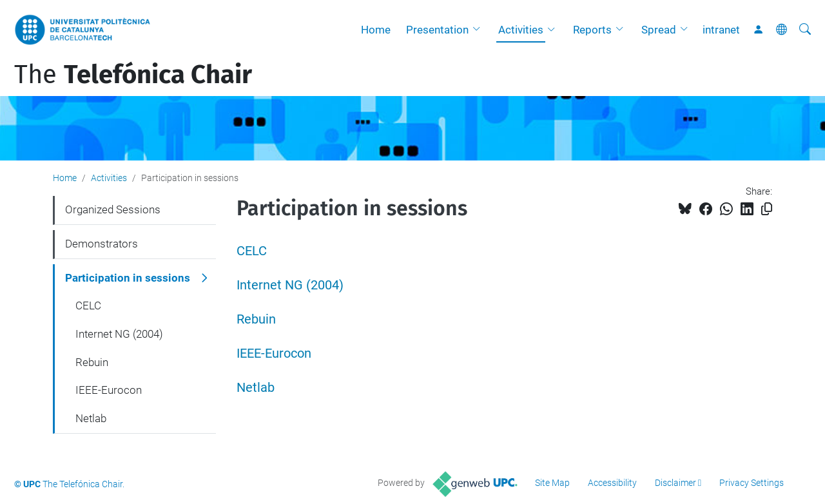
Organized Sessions (113, 209)
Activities (521, 30)
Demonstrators (102, 244)
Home (376, 30)
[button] (480, 30)
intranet (721, 30)
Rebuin (256, 319)
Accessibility (612, 483)
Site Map (552, 483)
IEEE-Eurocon (274, 354)
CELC (252, 251)
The (133, 75)
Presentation (437, 30)
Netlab (256, 388)
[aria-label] (805, 30)
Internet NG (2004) (290, 285)
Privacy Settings (752, 483)
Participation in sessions (128, 278)
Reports (592, 30)
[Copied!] (767, 209)
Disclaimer (675, 483)
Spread (659, 30)
